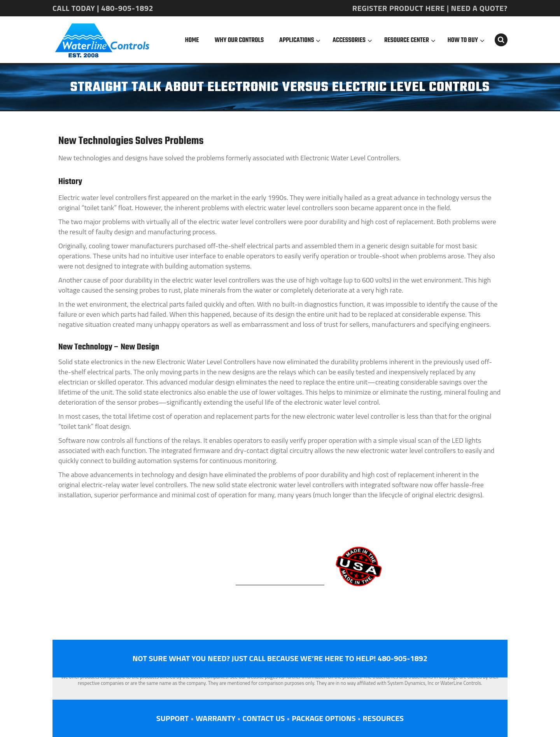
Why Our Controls (239, 40)
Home (192, 40)
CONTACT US (263, 718)
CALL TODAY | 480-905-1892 (103, 8)
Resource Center (407, 40)
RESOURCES (383, 718)
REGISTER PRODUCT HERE (399, 8)
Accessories (349, 40)
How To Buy (463, 40)
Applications (297, 40)
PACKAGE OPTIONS (324, 718)
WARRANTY (215, 718)
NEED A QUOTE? (479, 8)
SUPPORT (172, 718)
